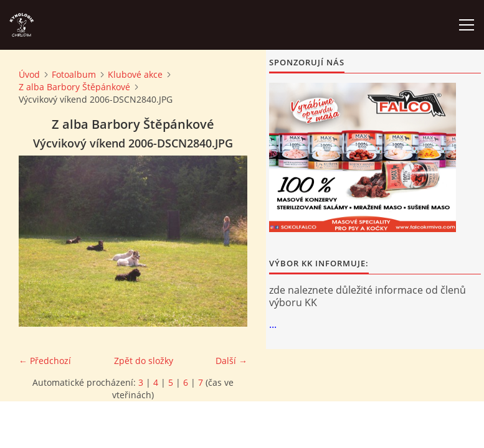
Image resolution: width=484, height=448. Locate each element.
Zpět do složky (144, 361)
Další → (231, 361)
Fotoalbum (74, 74)
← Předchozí (45, 361)
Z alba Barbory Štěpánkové (74, 87)
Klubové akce (135, 74)
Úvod (29, 74)
